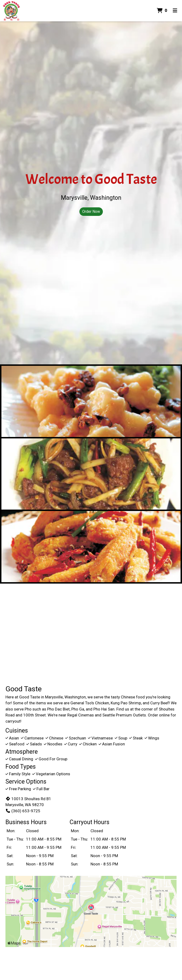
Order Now (91, 211)
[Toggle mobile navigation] (175, 11)
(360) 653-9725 (23, 811)
